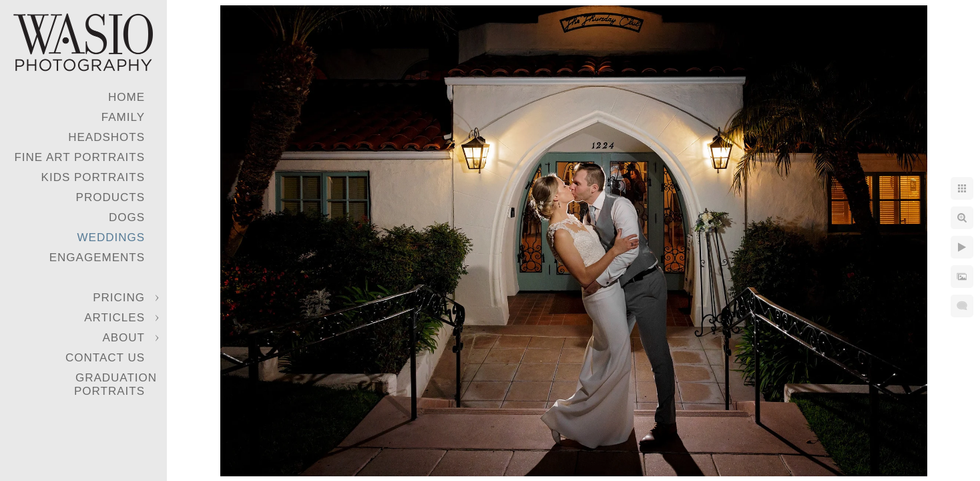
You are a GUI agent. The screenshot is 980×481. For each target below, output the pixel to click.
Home (127, 97)
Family (123, 117)
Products (110, 197)
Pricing (119, 298)
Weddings (111, 237)
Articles (114, 318)
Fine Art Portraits (79, 157)
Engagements (97, 258)
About (124, 338)
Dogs (127, 217)
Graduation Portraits (115, 384)
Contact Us (105, 358)
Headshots (106, 137)
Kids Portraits (93, 177)
